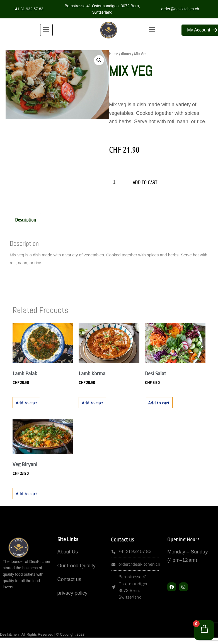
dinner (126, 54)
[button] (99, 60)
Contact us (69, 579)
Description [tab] (26, 220)
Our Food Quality (77, 566)
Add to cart (145, 182)
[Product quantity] (114, 183)
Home (114, 54)
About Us (68, 552)
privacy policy (72, 593)
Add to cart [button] (26, 403)
